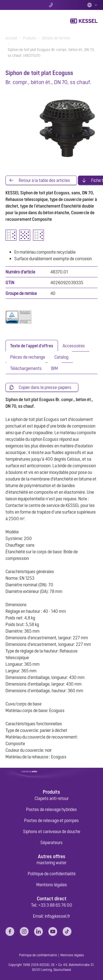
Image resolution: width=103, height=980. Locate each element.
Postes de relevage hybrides (51, 809)
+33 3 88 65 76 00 (55, 905)
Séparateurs (51, 842)
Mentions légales (52, 885)
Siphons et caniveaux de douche (52, 831)
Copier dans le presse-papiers (45, 387)
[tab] (32, 346)
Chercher (21, 5)
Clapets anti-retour (52, 798)
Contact (51, 5)
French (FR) (92, 5)
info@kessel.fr (57, 916)
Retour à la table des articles (44, 180)
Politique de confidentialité (52, 874)
